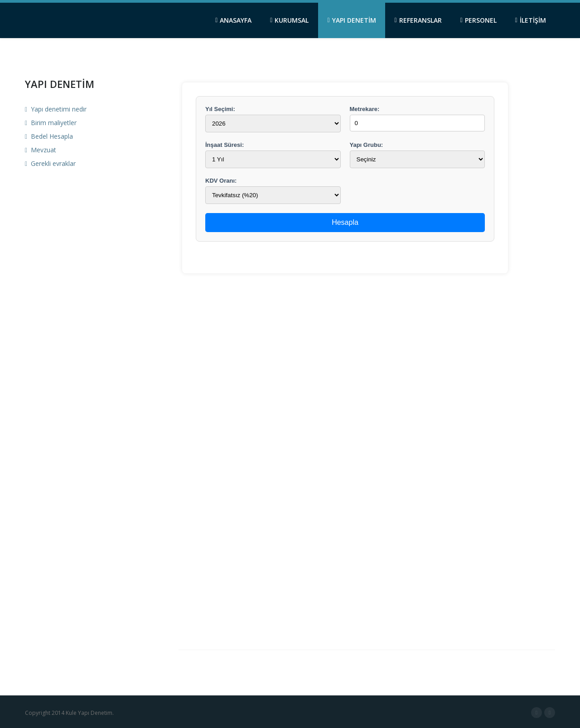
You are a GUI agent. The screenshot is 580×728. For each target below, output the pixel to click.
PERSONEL (478, 20)
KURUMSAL (289, 20)
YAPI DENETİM (351, 20)
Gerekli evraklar (50, 163)
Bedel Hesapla (49, 136)
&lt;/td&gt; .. (345, 351)
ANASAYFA (233, 20)
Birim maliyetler (51, 123)
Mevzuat (41, 150)
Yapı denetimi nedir (56, 109)
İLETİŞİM (531, 20)
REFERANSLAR (418, 20)
